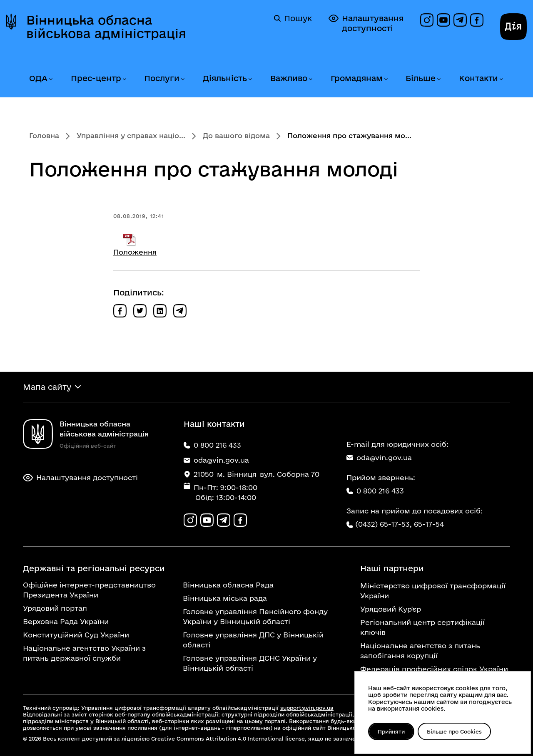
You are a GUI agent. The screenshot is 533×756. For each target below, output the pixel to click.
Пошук (293, 18)
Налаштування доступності (366, 23)
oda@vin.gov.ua (379, 457)
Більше (421, 78)
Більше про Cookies (454, 731)
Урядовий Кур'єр (391, 609)
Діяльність (225, 78)
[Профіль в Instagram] (427, 20)
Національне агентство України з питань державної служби (84, 653)
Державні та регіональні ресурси (94, 568)
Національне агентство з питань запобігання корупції (420, 651)
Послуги (162, 78)
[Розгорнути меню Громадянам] (386, 79)
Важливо (289, 78)
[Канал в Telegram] (460, 20)
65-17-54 (429, 524)
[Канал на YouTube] (443, 20)
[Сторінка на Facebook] (477, 20)
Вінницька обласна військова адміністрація (106, 27)
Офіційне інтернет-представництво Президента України (89, 590)
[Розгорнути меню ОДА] (50, 79)
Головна (44, 135)
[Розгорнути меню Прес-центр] (124, 79)
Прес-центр (96, 78)
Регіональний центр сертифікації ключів (422, 627)
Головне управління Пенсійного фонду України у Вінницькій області (255, 616)
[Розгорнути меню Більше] (438, 79)
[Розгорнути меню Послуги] (182, 79)
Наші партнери (392, 568)
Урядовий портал (55, 608)
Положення (135, 252)
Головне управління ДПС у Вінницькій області (253, 640)
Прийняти (391, 731)
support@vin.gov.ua (307, 708)
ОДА (38, 78)
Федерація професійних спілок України (434, 669)
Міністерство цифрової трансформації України (433, 591)
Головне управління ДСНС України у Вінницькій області (250, 663)
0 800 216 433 (375, 491)
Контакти (478, 78)
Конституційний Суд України (76, 635)
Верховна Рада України (66, 621)
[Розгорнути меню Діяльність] (250, 79)
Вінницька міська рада (225, 598)
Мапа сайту (47, 387)
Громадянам (357, 78)
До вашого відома (236, 135)
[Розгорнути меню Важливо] (310, 79)
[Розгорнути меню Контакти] (501, 79)
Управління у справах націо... (131, 135)
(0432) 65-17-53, (384, 524)
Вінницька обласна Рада (228, 585)
